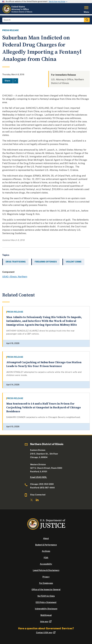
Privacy (46, 577)
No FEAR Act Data (46, 596)
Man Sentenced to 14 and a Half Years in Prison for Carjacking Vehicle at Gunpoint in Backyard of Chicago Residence (44, 408)
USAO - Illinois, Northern (15, 277)
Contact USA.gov (46, 633)
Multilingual (46, 615)
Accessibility (46, 564)
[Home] (18, 13)
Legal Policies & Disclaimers (46, 570)
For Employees (46, 583)
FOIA (46, 558)
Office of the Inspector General (46, 590)
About (46, 538)
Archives (46, 551)
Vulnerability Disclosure (46, 609)
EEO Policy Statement (46, 602)
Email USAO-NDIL (38, 477)
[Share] (10, 81)
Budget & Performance (46, 545)
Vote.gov (46, 622)
